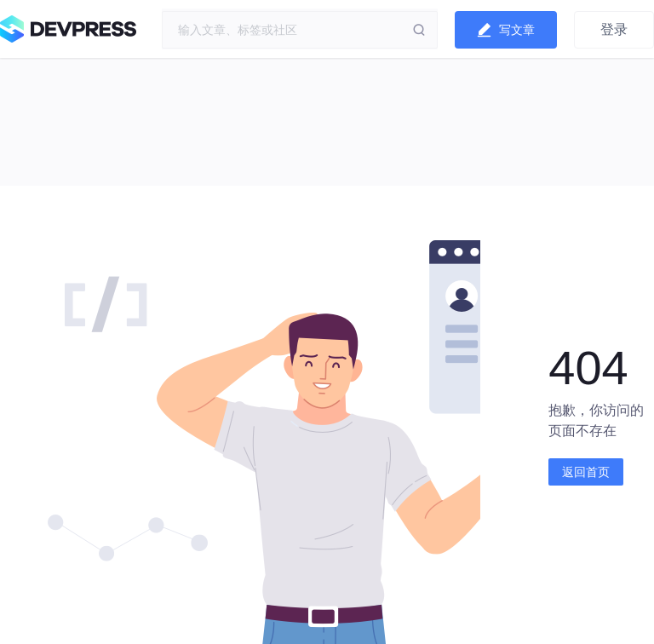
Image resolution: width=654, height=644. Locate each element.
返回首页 (586, 472)
